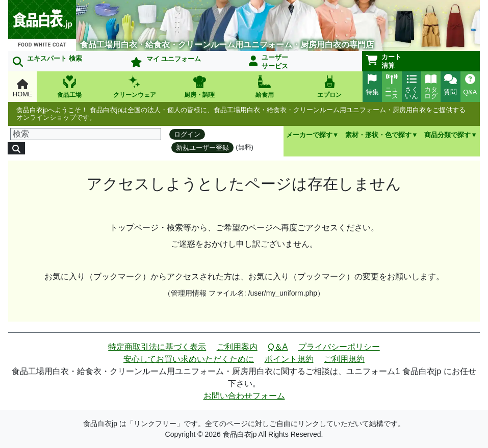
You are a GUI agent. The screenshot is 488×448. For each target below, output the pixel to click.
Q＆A (278, 347)
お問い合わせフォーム (244, 396)
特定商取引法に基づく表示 (157, 347)
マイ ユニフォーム (166, 61)
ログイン (187, 134)
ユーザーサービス (269, 62)
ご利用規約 (344, 359)
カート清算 (384, 61)
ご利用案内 (237, 347)
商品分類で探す (447, 135)
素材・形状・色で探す (378, 135)
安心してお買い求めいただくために (189, 359)
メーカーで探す (309, 135)
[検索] (86, 134)
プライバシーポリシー (339, 347)
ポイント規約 (289, 359)
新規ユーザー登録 (202, 148)
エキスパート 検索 (47, 61)
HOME (22, 88)
